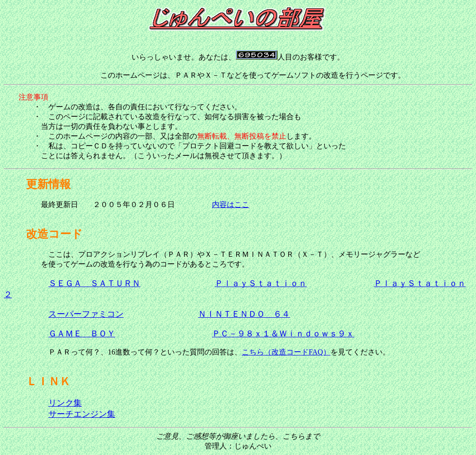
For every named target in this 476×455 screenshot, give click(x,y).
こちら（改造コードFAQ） (286, 352)
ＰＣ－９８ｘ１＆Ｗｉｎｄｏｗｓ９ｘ (283, 334)
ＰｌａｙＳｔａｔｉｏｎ (261, 283)
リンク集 (65, 403)
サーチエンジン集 (82, 414)
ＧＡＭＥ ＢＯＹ (82, 334)
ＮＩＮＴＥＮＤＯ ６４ (244, 314)
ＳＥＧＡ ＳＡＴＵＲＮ (94, 283)
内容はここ (231, 204)
